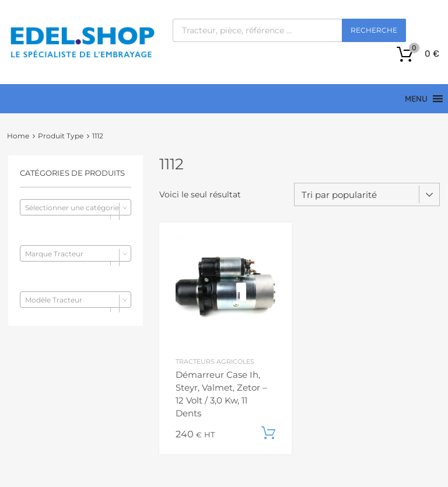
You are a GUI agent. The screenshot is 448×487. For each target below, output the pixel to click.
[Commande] (367, 194)
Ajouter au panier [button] (268, 433)
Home (18, 136)
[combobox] (76, 207)
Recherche (374, 30)
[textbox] (76, 208)
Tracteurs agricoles (215, 362)
